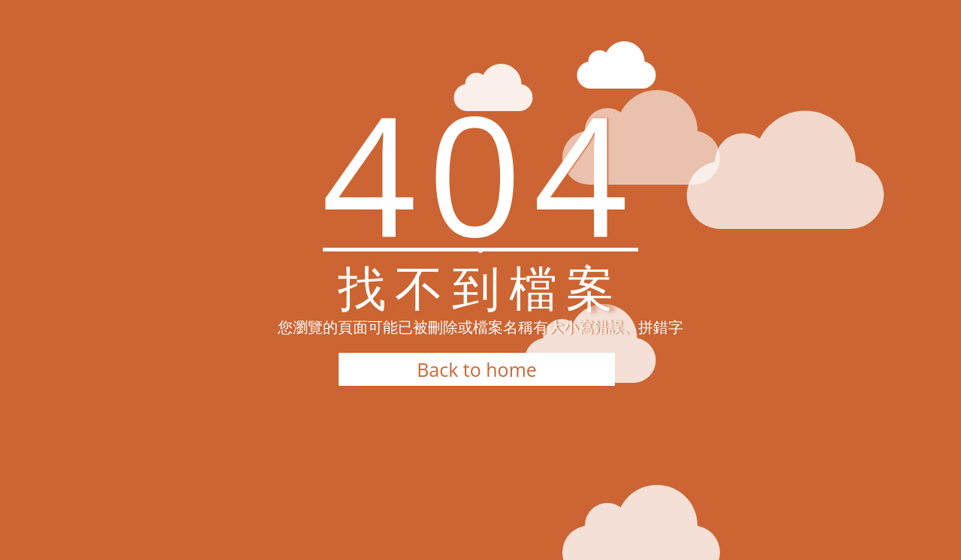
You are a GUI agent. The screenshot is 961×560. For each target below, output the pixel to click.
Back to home (477, 369)
